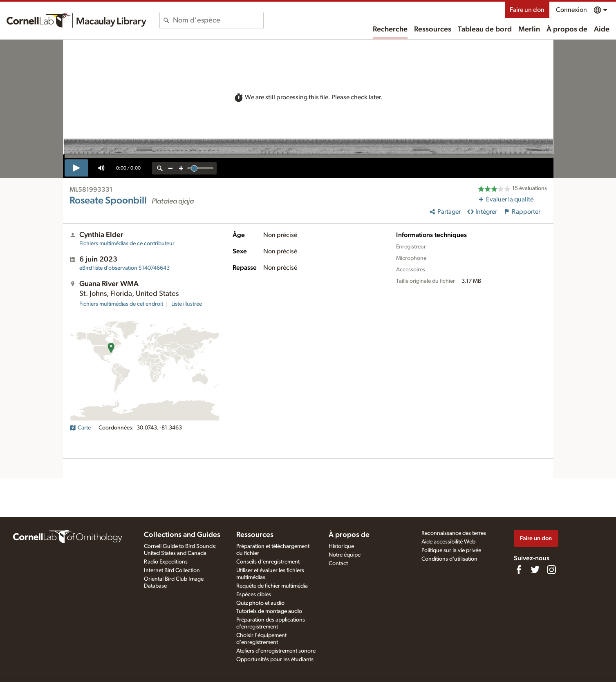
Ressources (433, 29)
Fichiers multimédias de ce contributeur (127, 244)
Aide (602, 29)
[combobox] (218, 20)
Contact (338, 563)
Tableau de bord (485, 29)
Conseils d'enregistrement (268, 562)
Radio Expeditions (166, 562)
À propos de (567, 29)
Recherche (390, 29)
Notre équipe (345, 555)
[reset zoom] (160, 168)
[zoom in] (181, 168)
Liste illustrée (187, 304)
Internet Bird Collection (172, 570)
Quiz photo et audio (260, 603)
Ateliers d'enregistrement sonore (276, 651)
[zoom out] (170, 168)
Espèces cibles (254, 595)
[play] (76, 168)
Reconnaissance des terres (454, 533)
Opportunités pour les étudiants (275, 660)
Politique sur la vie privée (451, 550)
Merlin (529, 29)
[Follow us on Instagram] (551, 570)
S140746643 (124, 268)
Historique (341, 546)
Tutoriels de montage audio (269, 611)
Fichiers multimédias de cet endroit (121, 304)
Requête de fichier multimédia (272, 586)
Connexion (571, 10)
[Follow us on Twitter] (535, 570)
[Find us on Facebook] (519, 570)
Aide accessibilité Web (448, 542)
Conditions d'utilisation (449, 559)
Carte (80, 428)
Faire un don (527, 10)
